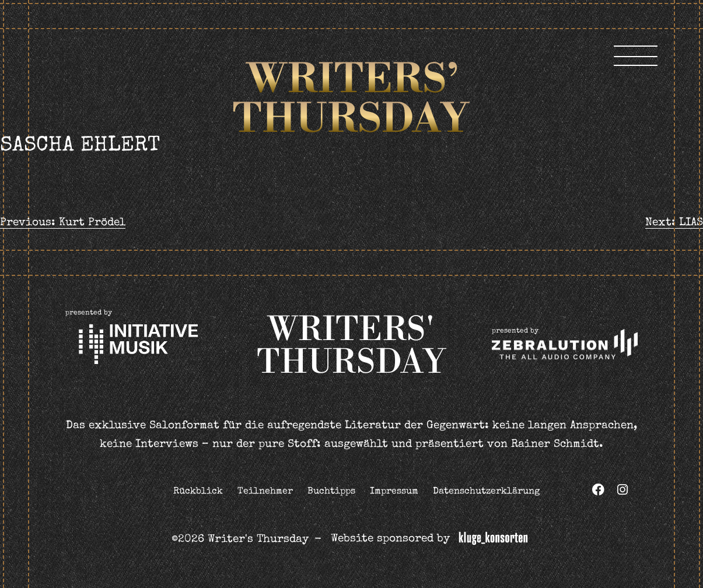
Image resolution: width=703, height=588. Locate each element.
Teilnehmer (265, 492)
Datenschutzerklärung (486, 492)
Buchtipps (331, 492)
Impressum (394, 492)
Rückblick (198, 492)
